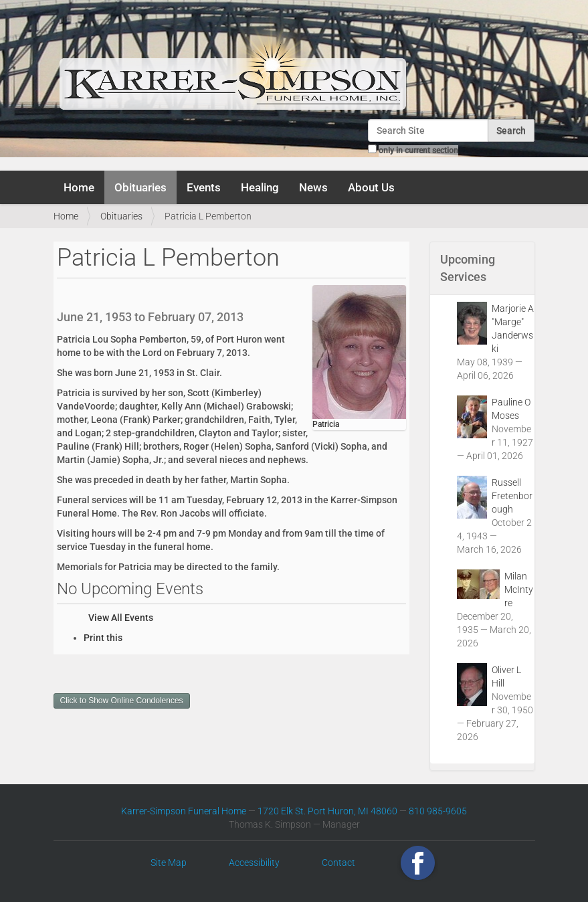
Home (79, 187)
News (313, 187)
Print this (103, 638)
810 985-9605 (438, 811)
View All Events (121, 618)
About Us (371, 187)
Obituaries (140, 187)
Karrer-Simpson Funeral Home (184, 811)
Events (204, 187)
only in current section (418, 151)
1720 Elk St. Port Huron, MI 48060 (327, 811)
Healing (260, 187)
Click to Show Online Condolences (122, 701)
